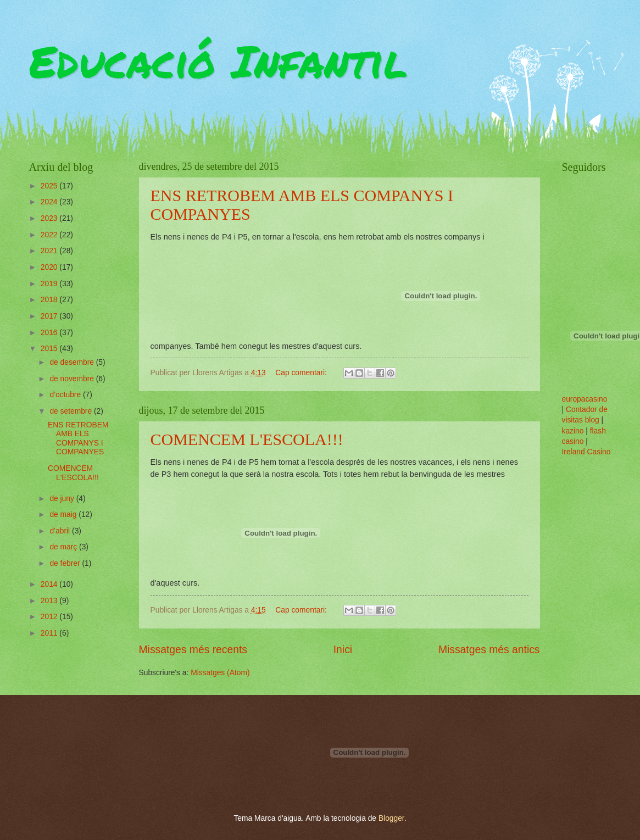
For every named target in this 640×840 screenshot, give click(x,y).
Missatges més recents (193, 650)
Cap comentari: (302, 373)
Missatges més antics (489, 650)
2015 (50, 349)
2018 (50, 300)
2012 (50, 617)
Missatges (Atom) (220, 673)
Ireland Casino (586, 452)
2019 (50, 284)
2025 (50, 186)
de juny (63, 499)
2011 (50, 633)
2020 (50, 267)
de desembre (73, 362)
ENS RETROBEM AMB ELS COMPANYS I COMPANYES (78, 439)
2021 (50, 251)
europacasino (585, 399)
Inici (343, 650)
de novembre (73, 379)
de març (64, 547)
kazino (573, 431)
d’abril (61, 531)
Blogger (391, 818)
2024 (50, 202)
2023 (50, 218)
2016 (50, 333)
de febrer (66, 563)
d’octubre (66, 395)
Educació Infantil (218, 60)
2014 (50, 584)
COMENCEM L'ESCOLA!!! (247, 439)
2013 (50, 601)
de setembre (72, 411)
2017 (50, 316)
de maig (64, 514)
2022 (50, 235)
